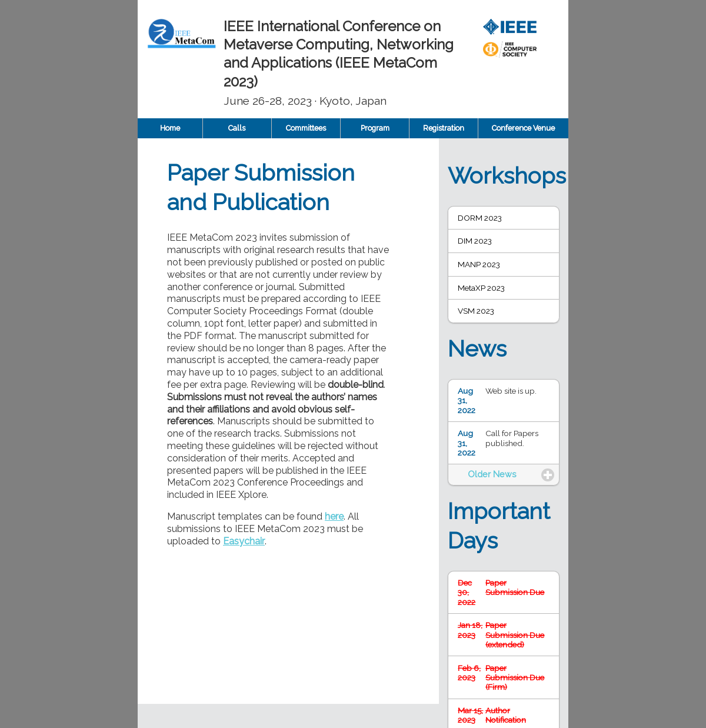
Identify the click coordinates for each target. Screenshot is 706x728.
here (334, 516)
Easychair (244, 541)
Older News (492, 474)
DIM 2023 (475, 241)
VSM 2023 (476, 311)
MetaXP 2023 (481, 288)
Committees (306, 128)
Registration (444, 128)
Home (170, 128)
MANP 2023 (479, 264)
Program (375, 128)
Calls (237, 128)
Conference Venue (523, 128)
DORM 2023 (480, 218)
